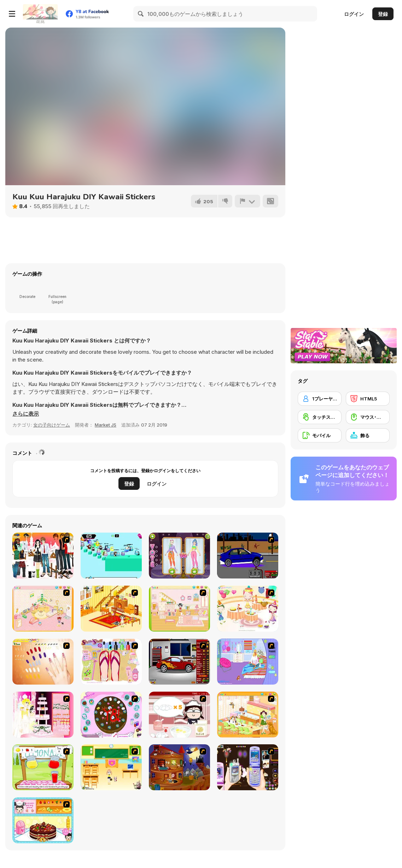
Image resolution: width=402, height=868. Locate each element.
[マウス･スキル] (368, 417)
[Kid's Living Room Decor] (111, 609)
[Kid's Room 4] (43, 609)
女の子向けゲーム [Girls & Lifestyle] (52, 425)
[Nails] (43, 662)
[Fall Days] (111, 556)
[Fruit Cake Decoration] (43, 820)
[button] (26, 414)
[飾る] (368, 435)
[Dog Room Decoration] (248, 715)
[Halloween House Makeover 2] (179, 767)
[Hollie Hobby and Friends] (43, 767)
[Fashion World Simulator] (179, 556)
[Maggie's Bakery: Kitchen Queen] (179, 715)
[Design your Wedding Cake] (43, 715)
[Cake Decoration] (111, 715)
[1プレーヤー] (320, 399)
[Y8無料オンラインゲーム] (40, 14)
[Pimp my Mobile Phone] (248, 767)
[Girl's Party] (248, 609)
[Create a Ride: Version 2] (179, 662)
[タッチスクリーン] (320, 417)
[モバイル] (320, 435)
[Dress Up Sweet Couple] (43, 556)
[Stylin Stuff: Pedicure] (111, 662)
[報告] (247, 201)
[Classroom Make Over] (111, 767)
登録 (383, 14)
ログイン (354, 14)
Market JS (106, 425)
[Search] (141, 14)
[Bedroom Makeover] (248, 662)
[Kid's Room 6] (179, 609)
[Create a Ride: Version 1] (248, 556)
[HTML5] (368, 399)
